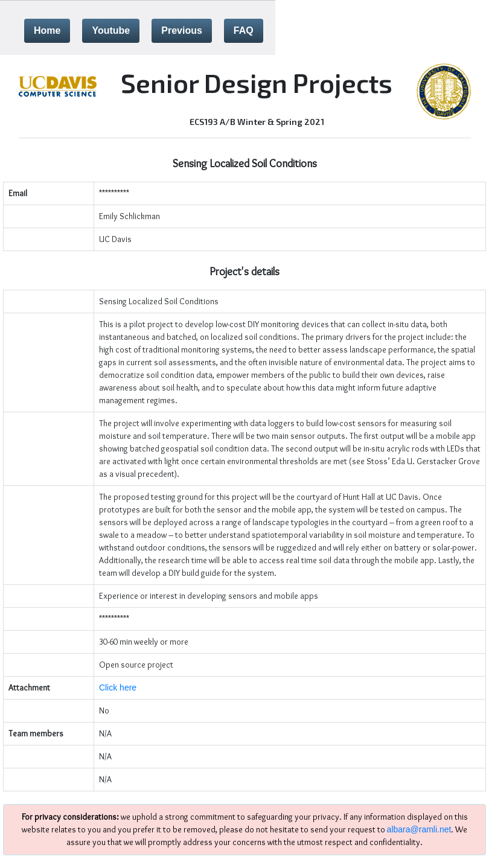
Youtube (111, 30)
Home (47, 30)
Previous (182, 30)
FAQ (244, 30)
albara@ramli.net (419, 829)
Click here (118, 688)
